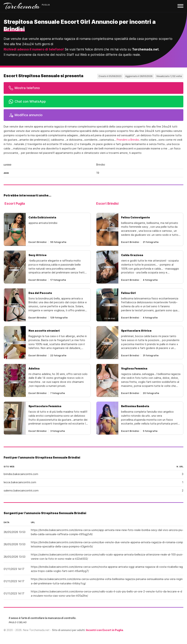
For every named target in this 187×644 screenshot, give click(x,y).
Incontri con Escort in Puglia (105, 630)
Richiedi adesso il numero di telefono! (34, 49)
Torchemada (22, 6)
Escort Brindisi (107, 203)
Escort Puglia (15, 203)
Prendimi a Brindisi (128, 140)
